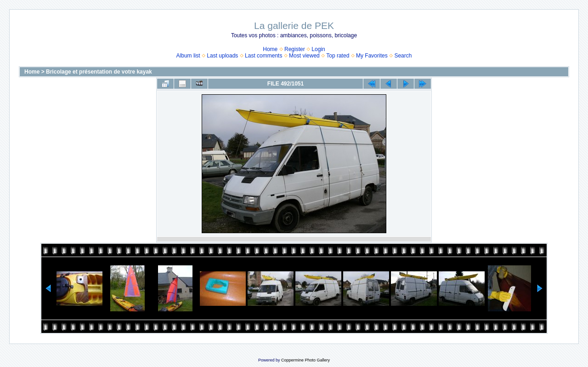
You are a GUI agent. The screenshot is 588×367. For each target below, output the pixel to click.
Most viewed (304, 56)
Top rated (338, 56)
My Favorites (372, 56)
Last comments (263, 56)
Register (295, 49)
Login (318, 49)
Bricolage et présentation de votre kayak (99, 72)
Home (270, 49)
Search (403, 56)
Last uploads (222, 56)
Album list (188, 56)
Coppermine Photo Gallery (305, 360)
